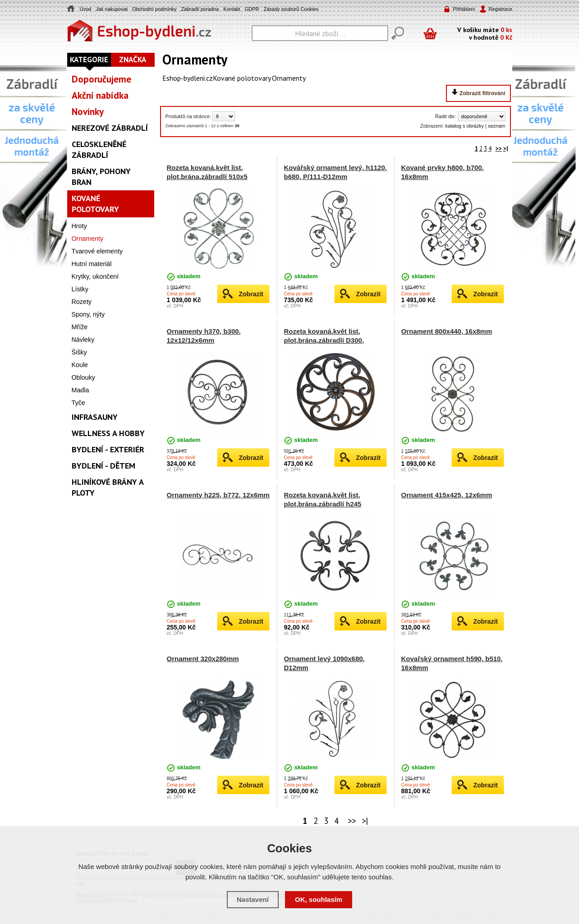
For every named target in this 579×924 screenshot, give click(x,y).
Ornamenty (289, 78)
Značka (133, 60)
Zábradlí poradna (200, 9)
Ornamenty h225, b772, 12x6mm (218, 495)
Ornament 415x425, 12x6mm (447, 495)
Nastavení (253, 899)
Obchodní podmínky (154, 9)
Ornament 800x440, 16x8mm (447, 331)
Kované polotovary (242, 78)
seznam (497, 126)
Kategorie (89, 60)
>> (499, 149)
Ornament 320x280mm (203, 659)
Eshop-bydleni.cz (188, 78)
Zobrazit (251, 294)
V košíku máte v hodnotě (485, 33)
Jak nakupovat (112, 9)
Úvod (86, 9)
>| (506, 149)
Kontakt (232, 9)
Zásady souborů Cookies (291, 9)
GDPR (252, 9)
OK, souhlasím (319, 899)
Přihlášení (464, 9)
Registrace (500, 9)
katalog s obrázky (464, 126)
